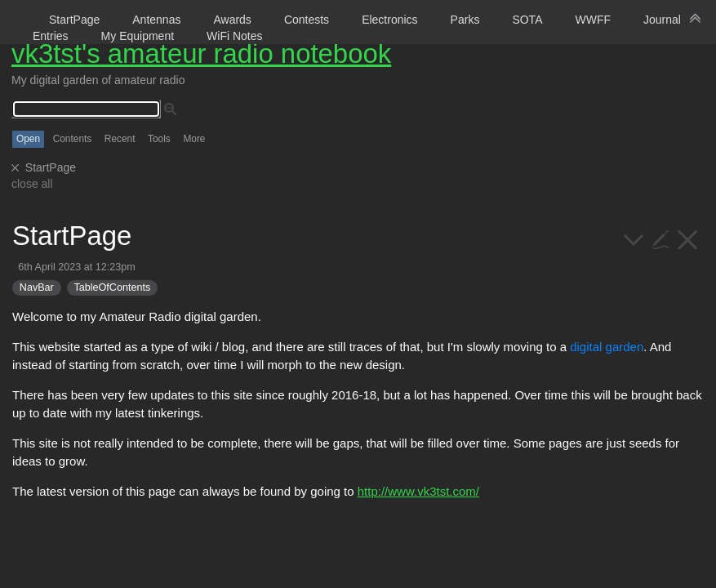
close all (32, 184)
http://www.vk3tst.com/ (418, 491)
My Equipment (138, 36)
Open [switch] (28, 139)
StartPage (74, 20)
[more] (634, 238)
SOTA (527, 20)
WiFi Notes (234, 36)
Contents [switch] (73, 139)
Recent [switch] (120, 139)
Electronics (389, 20)
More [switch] (194, 139)
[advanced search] (171, 109)
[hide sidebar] (696, 18)
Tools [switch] (159, 139)
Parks (465, 20)
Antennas (156, 20)
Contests (307, 20)
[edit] (661, 238)
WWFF (593, 20)
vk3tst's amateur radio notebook (201, 53)
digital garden (607, 347)
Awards (232, 20)
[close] (16, 168)
